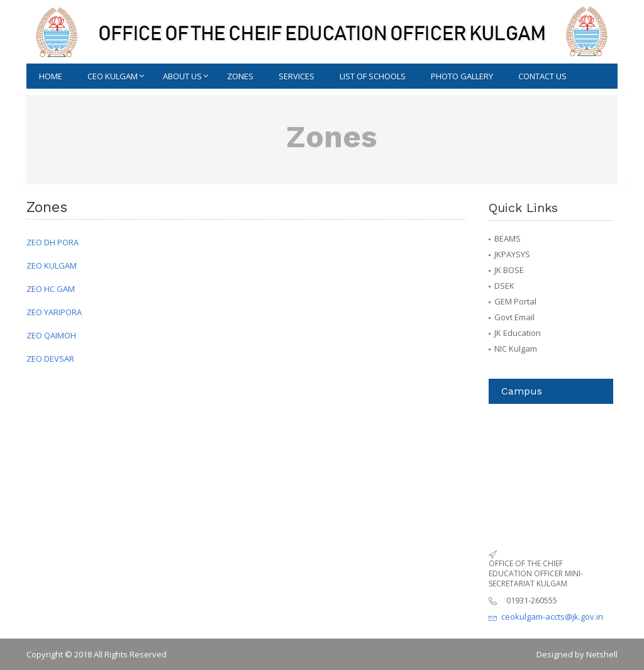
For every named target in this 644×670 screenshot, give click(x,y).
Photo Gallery (462, 76)
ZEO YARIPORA (54, 312)
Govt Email (514, 317)
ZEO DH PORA (53, 242)
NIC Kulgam (516, 349)
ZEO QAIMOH (51, 335)
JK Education (518, 333)
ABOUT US (182, 76)
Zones (240, 76)
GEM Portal (515, 301)
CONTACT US (542, 76)
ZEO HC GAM (51, 289)
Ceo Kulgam (113, 76)
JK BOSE (509, 270)
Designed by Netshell (577, 654)
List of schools (373, 76)
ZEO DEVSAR (50, 359)
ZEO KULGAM (52, 265)
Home (51, 76)
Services (297, 76)
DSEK (504, 286)
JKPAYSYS (512, 254)
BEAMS (508, 238)
